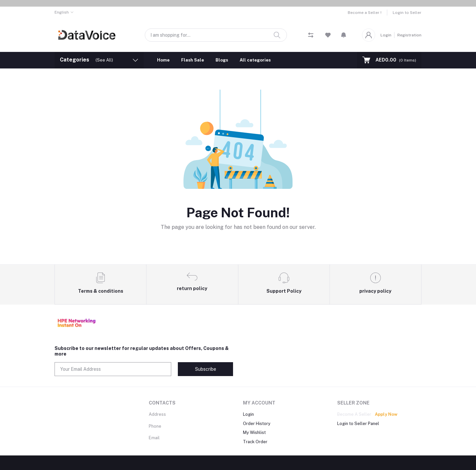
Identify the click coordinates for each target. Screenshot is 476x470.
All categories (255, 60)
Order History (257, 424)
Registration (409, 35)
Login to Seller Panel (358, 424)
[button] (344, 35)
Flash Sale (193, 60)
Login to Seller (407, 13)
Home (163, 60)
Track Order (255, 442)
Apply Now (386, 414)
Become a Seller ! (365, 13)
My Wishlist (254, 432)
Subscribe (206, 369)
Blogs (222, 60)
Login (386, 35)
